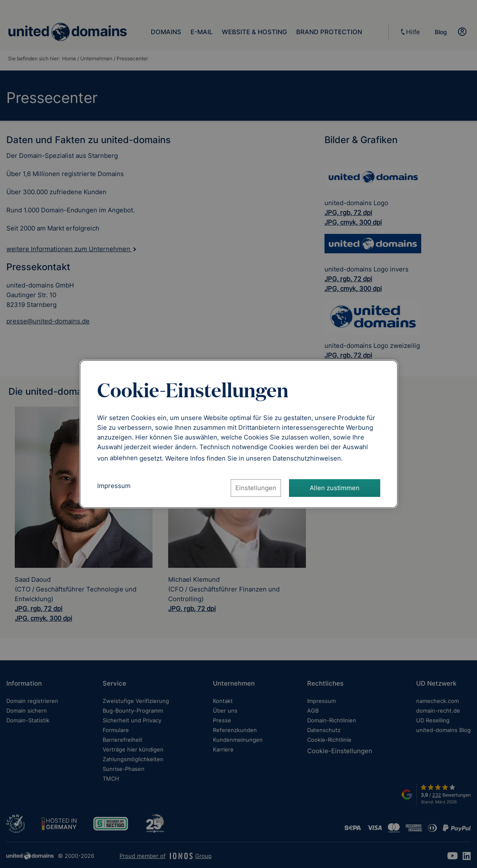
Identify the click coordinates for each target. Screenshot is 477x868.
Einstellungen (256, 488)
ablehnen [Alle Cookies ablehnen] (124, 458)
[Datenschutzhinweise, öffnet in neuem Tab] (307, 458)
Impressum (114, 486)
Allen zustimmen (335, 488)
